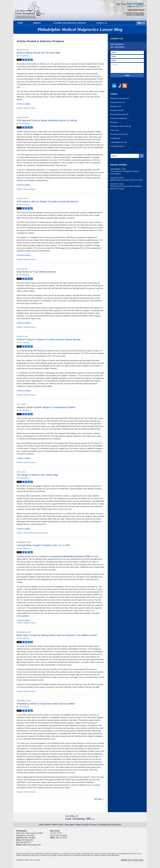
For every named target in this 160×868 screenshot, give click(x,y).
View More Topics (117, 145)
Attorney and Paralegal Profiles (73, 23)
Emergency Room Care (120, 126)
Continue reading (23, 104)
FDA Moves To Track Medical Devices (36, 272)
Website (41, 23)
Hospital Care (117, 110)
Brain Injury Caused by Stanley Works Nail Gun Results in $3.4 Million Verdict (57, 635)
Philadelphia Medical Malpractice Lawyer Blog (30, 10)
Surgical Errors (44, 533)
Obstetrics (116, 106)
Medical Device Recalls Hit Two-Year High (38, 53)
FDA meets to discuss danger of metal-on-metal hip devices (47, 201)
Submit (127, 75)
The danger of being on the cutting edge (37, 475)
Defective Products (29, 108)
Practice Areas (109, 23)
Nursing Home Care (119, 133)
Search (141, 155)
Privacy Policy (60, 824)
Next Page (98, 799)
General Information (119, 114)
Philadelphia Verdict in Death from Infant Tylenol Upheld (45, 704)
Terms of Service (82, 824)
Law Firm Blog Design (133, 860)
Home (22, 23)
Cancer (114, 129)
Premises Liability (118, 118)
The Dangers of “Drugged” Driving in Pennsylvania (124, 171)
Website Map (104, 824)
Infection (115, 137)
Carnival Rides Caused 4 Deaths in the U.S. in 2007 (43, 545)
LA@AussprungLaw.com (31, 845)
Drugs (114, 122)
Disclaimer (71, 824)
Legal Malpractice (118, 141)
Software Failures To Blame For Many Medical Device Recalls (49, 339)
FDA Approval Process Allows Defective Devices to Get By (47, 120)
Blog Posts (114, 824)
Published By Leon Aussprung (130, 9)
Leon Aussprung (35, 860)
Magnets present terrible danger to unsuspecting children (46, 407)
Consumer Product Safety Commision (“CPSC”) (72, 556)
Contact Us (134, 23)
